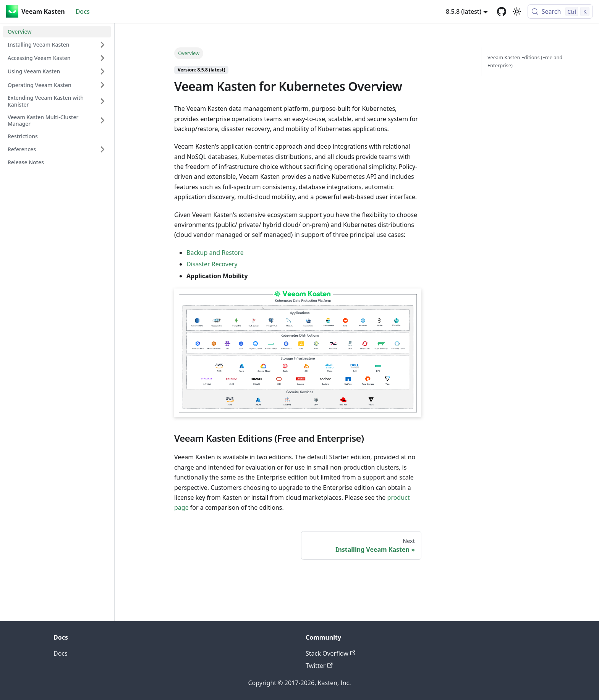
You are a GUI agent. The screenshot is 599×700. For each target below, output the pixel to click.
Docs (83, 11)
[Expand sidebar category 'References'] (102, 149)
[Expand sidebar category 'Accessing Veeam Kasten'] (102, 58)
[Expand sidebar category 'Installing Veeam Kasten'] (102, 45)
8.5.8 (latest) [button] (464, 11)
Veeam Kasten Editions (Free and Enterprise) (525, 61)
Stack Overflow (330, 653)
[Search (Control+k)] (560, 11)
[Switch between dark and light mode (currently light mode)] (517, 11)
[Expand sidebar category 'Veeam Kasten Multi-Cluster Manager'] (102, 121)
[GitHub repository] (502, 11)
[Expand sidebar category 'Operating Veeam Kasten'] (102, 85)
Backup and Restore (215, 253)
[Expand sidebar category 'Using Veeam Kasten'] (102, 71)
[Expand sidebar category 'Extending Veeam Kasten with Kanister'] (102, 101)
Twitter (319, 666)
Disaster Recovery (212, 264)
